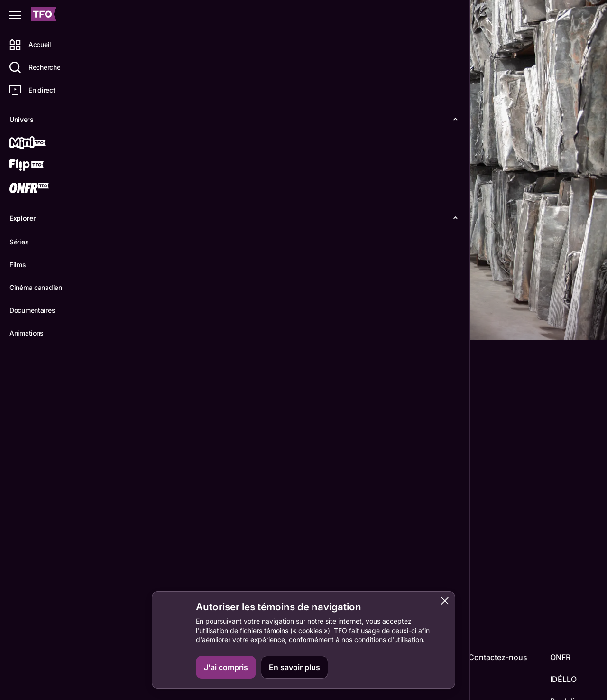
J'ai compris (226, 667)
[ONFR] (41, 189)
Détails (131, 325)
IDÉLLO (563, 679)
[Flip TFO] (41, 166)
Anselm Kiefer (141, 586)
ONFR (560, 657)
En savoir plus (294, 667)
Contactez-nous (498, 657)
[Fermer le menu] (15, 15)
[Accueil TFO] (44, 15)
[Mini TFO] (41, 143)
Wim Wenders (141, 528)
